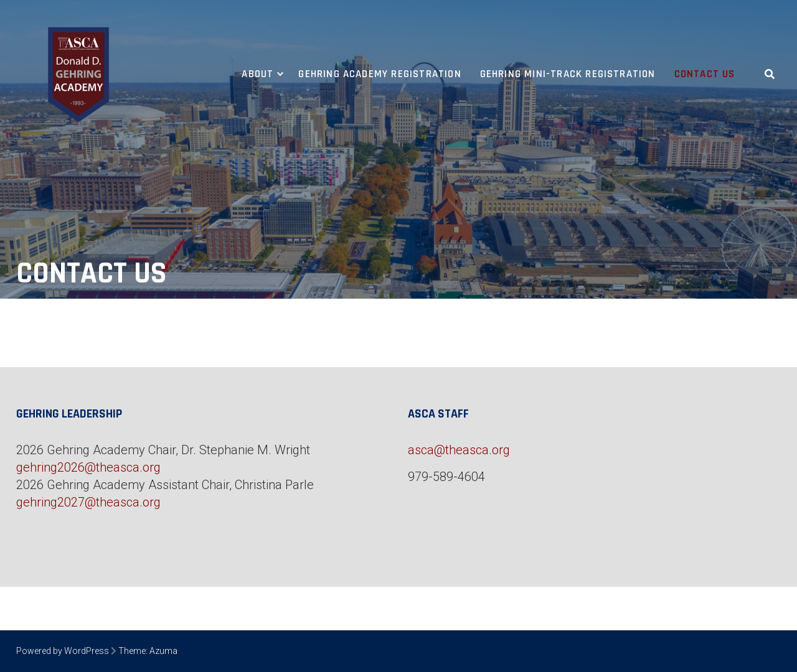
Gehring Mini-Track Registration (568, 74)
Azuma (163, 651)
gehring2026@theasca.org (88, 467)
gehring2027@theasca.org (88, 502)
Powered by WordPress (63, 651)
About (257, 74)
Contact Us (705, 74)
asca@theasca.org (459, 450)
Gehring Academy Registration (380, 74)
